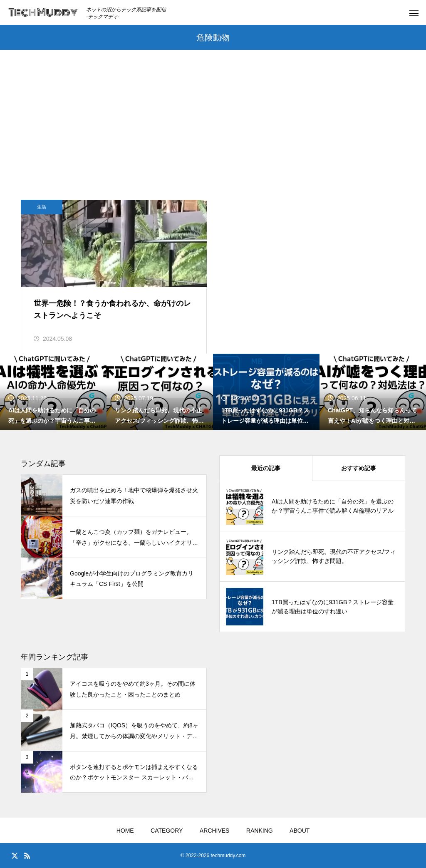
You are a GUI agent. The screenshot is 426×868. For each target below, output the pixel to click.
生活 (42, 207)
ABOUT (300, 831)
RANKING (260, 831)
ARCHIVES (215, 831)
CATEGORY (167, 831)
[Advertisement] (213, 137)
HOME (125, 831)
